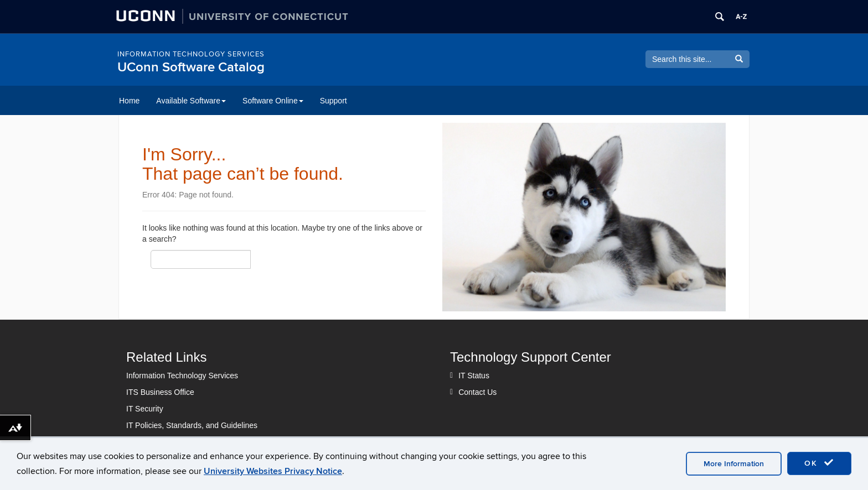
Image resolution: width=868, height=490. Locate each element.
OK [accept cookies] (819, 463)
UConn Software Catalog (191, 67)
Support (334, 101)
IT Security (145, 409)
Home (129, 101)
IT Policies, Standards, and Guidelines (192, 425)
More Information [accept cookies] (734, 464)
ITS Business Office (160, 392)
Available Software (191, 101)
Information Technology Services (191, 54)
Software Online (273, 101)
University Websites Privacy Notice (273, 471)
